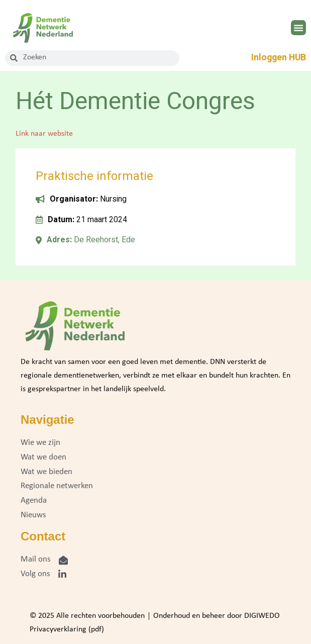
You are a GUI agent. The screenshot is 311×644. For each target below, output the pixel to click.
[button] (298, 28)
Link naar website (44, 134)
